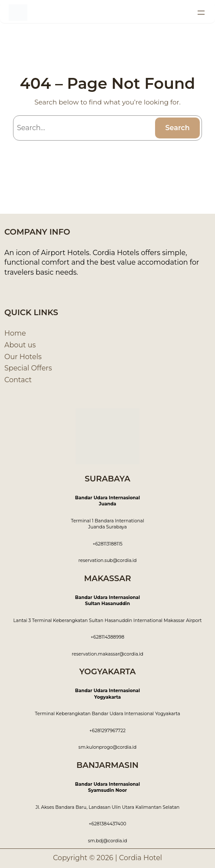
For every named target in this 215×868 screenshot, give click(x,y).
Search (177, 128)
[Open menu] (201, 13)
